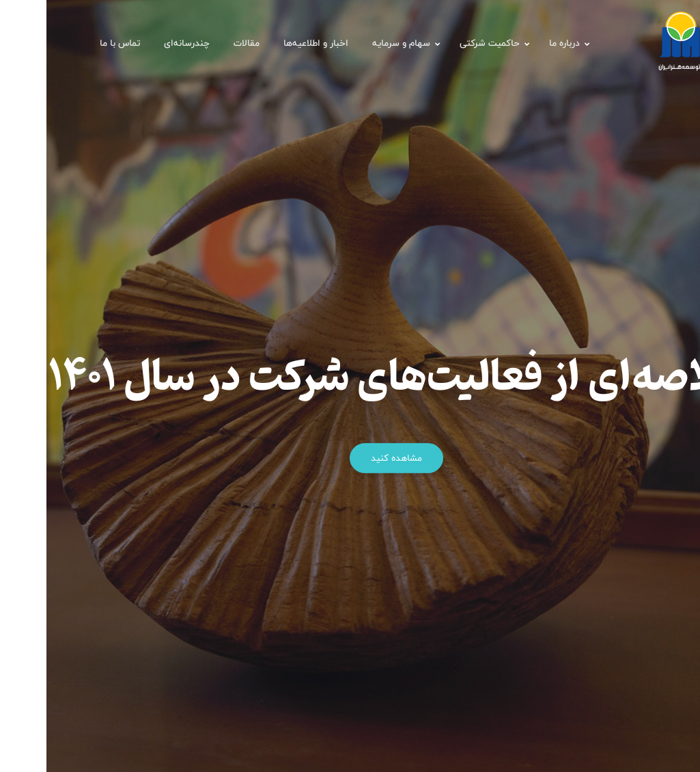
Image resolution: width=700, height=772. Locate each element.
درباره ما (518, 43)
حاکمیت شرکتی (443, 43)
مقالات (200, 43)
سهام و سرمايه (355, 43)
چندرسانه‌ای (140, 43)
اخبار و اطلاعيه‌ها (269, 43)
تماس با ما (73, 43)
